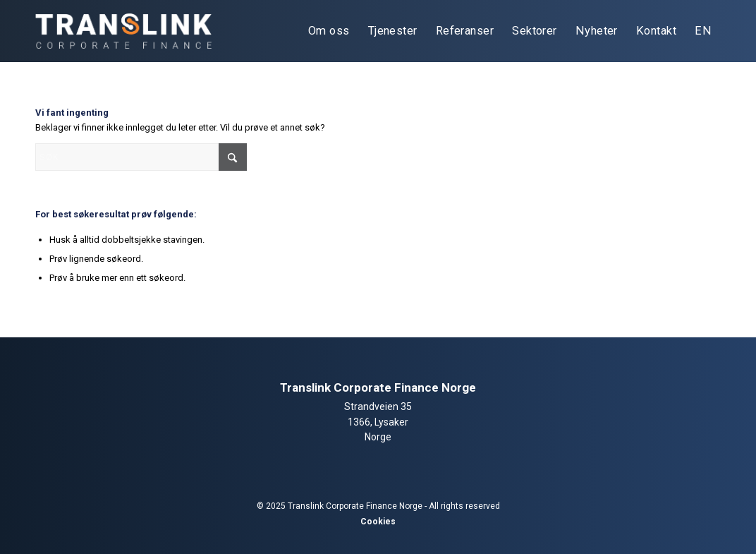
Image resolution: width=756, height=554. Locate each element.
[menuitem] (329, 31)
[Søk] (141, 157)
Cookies (378, 522)
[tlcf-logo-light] (123, 31)
